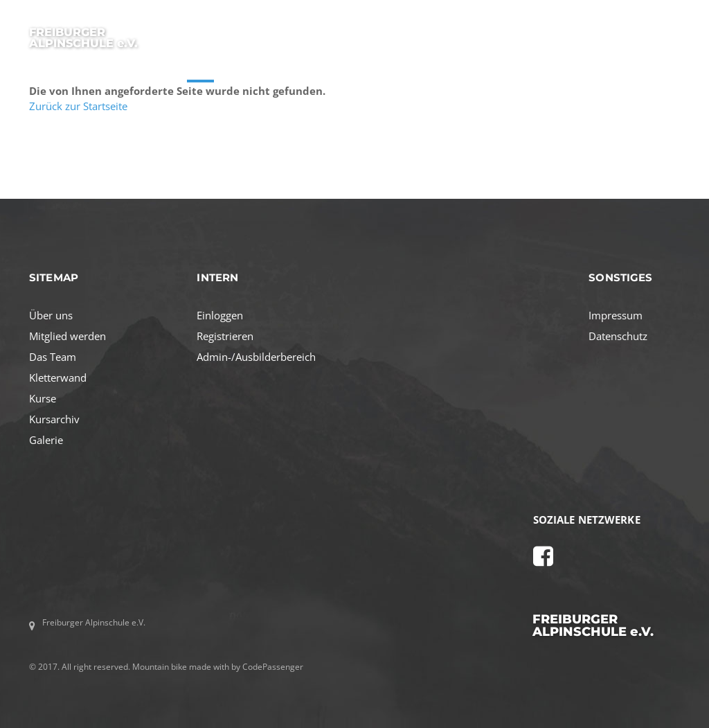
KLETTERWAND (547, 69)
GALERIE (616, 69)
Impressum (616, 315)
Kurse (43, 398)
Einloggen (220, 315)
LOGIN (667, 69)
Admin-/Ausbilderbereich (256, 357)
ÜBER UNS (256, 69)
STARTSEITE (142, 69)
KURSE (200, 69)
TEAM (483, 69)
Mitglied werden (68, 336)
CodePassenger (273, 667)
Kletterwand (58, 378)
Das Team (53, 357)
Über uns (51, 315)
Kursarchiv (54, 419)
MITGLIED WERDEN (412, 69)
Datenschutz (618, 336)
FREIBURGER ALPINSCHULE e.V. (83, 37)
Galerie (46, 440)
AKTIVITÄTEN (325, 69)
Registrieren (225, 336)
